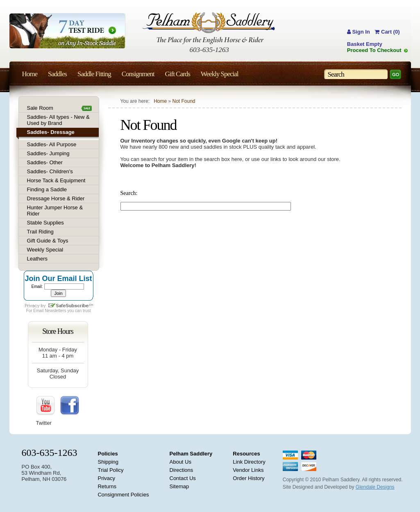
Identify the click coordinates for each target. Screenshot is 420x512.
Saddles (57, 74)
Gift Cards (177, 74)
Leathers (37, 259)
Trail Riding (40, 232)
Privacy (106, 478)
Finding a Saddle (47, 189)
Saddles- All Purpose (52, 144)
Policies (108, 454)
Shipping (108, 462)
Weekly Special (45, 250)
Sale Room (40, 108)
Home (160, 101)
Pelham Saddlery (191, 454)
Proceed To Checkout (374, 50)
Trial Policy (110, 470)
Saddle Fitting (94, 74)
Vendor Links (248, 470)
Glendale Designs (375, 487)
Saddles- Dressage (51, 132)
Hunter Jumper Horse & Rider (55, 211)
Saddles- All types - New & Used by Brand (58, 120)
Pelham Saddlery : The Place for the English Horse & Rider (209, 28)
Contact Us (183, 478)
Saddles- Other (45, 162)
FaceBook (70, 406)
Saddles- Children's (50, 171)
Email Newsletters (50, 311)
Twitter (44, 423)
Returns (107, 486)
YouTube (46, 406)
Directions (182, 470)
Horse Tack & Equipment (56, 180)
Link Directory (249, 462)
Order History (249, 478)
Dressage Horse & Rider (56, 198)
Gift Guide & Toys (48, 241)
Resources (246, 454)
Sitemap (179, 486)
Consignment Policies (123, 495)
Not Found (184, 101)
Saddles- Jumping (48, 153)
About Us (180, 462)
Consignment (138, 74)
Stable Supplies (45, 223)
